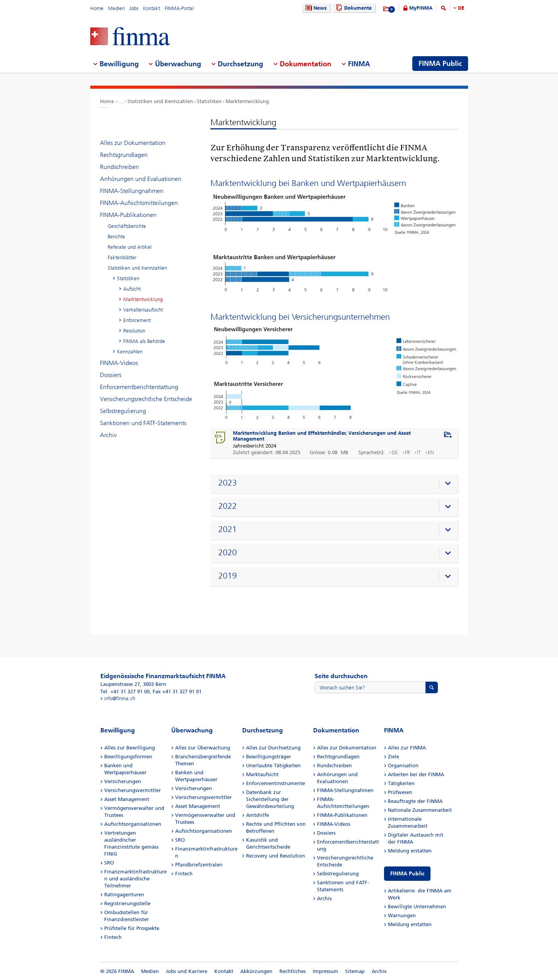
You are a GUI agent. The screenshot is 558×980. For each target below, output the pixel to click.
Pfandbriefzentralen (199, 865)
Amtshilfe (257, 815)
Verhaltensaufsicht (143, 310)
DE (461, 8)
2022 (227, 506)
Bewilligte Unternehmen (417, 907)
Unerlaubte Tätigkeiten (273, 766)
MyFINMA (421, 8)
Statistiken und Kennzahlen (160, 101)
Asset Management (127, 799)
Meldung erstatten (410, 851)
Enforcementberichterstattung (139, 387)
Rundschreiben (120, 167)
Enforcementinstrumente (276, 783)
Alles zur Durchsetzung (273, 748)
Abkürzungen (256, 971)
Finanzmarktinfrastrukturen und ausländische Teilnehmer (135, 879)
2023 (227, 483)
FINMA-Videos (119, 363)
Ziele (394, 757)
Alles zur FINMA (407, 748)
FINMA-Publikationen (128, 215)
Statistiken (209, 101)
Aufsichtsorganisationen (133, 824)
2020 (227, 553)
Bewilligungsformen (128, 757)
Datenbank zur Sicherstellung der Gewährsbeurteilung (270, 799)
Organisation (403, 766)
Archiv (108, 435)
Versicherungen (123, 781)
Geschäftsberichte (127, 226)
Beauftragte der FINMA (415, 801)
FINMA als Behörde (144, 341)
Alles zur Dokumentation (133, 143)
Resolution (134, 331)
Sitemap (355, 971)
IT (419, 452)
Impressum (325, 971)
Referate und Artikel (130, 247)
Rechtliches (293, 971)
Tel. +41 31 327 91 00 (125, 692)
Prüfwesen (400, 792)
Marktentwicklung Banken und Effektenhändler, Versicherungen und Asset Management (322, 436)
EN (431, 452)
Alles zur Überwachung (203, 748)
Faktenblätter (122, 257)
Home (97, 8)
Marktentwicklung (247, 101)
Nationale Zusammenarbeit (420, 810)
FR (407, 452)
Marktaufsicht (262, 774)
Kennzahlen (130, 352)
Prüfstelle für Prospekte (132, 928)
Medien (116, 8)
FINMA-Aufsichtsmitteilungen (139, 203)
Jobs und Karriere (187, 971)
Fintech (113, 937)
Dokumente (353, 8)
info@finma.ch (120, 698)
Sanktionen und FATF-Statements (143, 423)
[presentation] (336, 484)
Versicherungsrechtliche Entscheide (146, 399)
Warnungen (402, 915)
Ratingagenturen (124, 895)
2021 (227, 529)
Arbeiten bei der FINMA (416, 774)
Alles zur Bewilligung (130, 748)
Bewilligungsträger (269, 757)
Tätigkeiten (401, 783)
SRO (109, 863)
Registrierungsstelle (127, 903)
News (315, 8)
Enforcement (137, 320)
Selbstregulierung (123, 411)
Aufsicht (132, 289)
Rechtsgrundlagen (124, 155)
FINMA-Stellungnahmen (132, 191)
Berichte (116, 237)
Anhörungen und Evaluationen (141, 179)
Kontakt (152, 8)
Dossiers (111, 375)
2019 (227, 576)
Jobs (134, 8)
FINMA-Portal (179, 8)
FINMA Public (407, 874)
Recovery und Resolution (276, 856)
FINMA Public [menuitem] (440, 64)
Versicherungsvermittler (133, 790)
